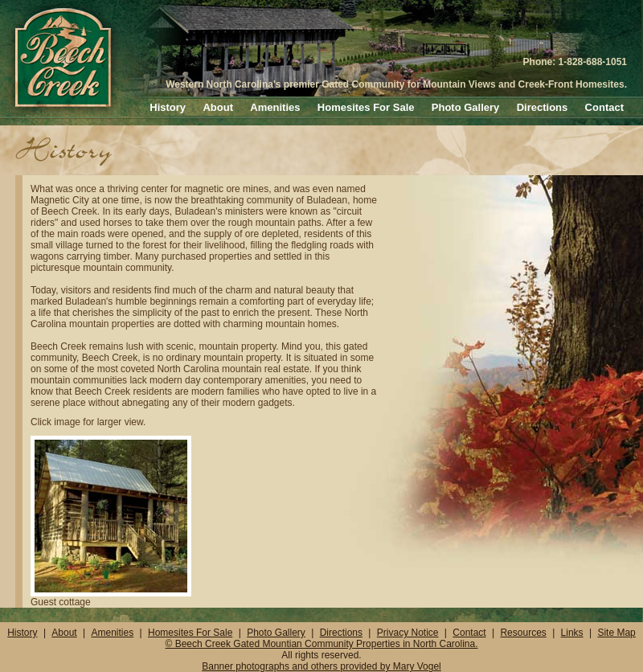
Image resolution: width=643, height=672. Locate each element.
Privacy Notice (408, 633)
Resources (523, 633)
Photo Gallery (466, 107)
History (168, 107)
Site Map (616, 633)
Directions (543, 107)
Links (572, 633)
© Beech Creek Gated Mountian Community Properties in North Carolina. (321, 644)
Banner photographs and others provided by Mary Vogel (321, 666)
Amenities (275, 107)
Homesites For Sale (366, 107)
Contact (604, 107)
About (218, 107)
